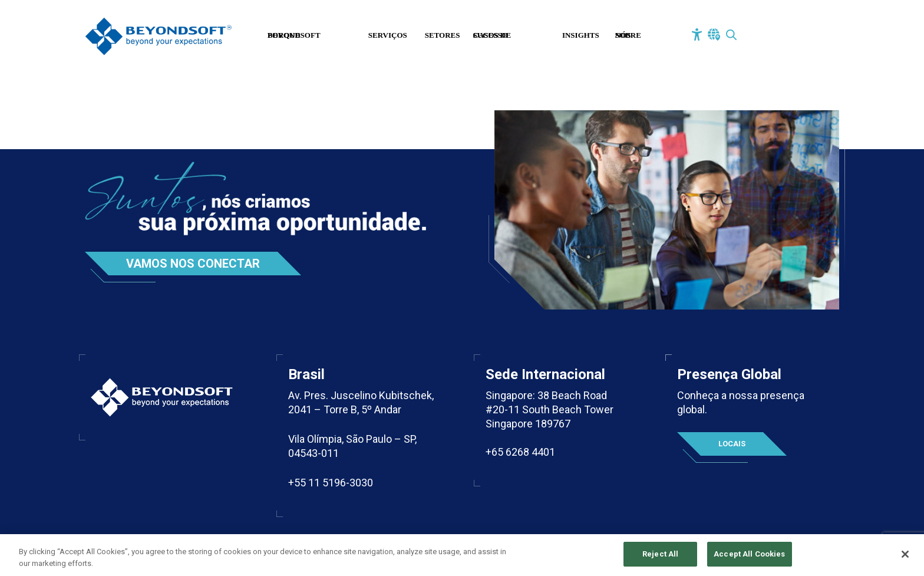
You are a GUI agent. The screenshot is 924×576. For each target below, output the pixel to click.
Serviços (388, 35)
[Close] (905, 556)
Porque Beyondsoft (294, 35)
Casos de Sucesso (492, 35)
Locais (732, 444)
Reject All (660, 556)
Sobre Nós (628, 35)
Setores (443, 35)
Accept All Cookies (749, 556)
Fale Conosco (782, 37)
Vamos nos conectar (193, 264)
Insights (581, 35)
